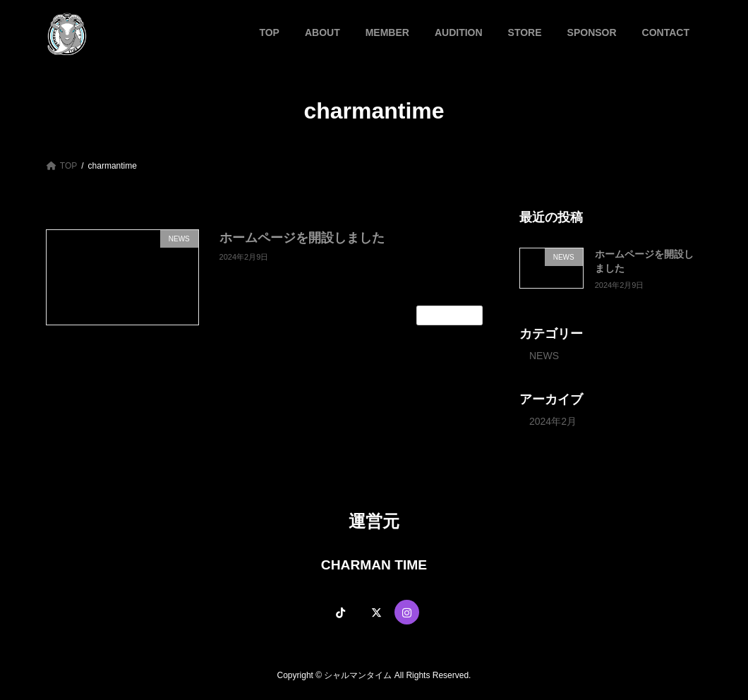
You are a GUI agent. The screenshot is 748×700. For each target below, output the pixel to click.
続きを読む (450, 315)
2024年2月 (553, 421)
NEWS (544, 355)
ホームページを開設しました (302, 238)
